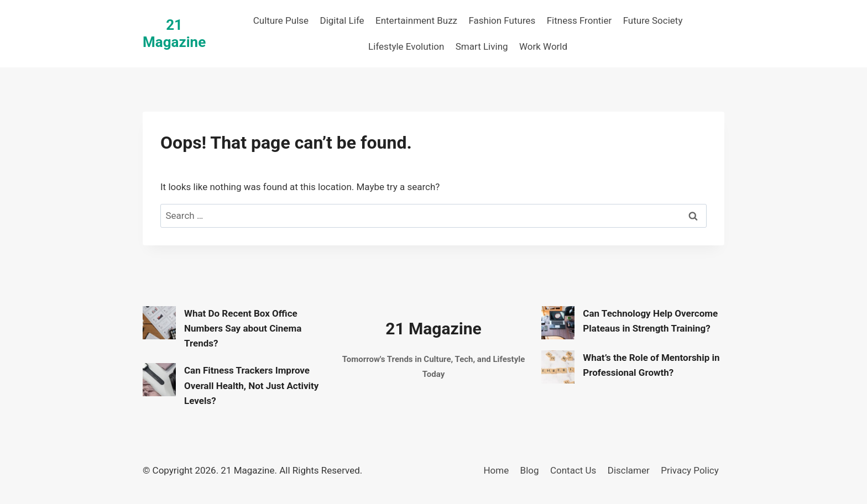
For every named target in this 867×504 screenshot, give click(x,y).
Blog (530, 470)
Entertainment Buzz (416, 20)
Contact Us (573, 470)
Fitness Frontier (579, 20)
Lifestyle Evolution (406, 46)
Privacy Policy (690, 470)
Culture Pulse (281, 20)
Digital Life (342, 20)
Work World (543, 46)
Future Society (653, 20)
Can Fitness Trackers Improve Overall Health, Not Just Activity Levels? (251, 385)
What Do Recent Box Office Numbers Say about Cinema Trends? (243, 328)
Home (496, 470)
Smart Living (482, 46)
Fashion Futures (502, 20)
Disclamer (629, 470)
